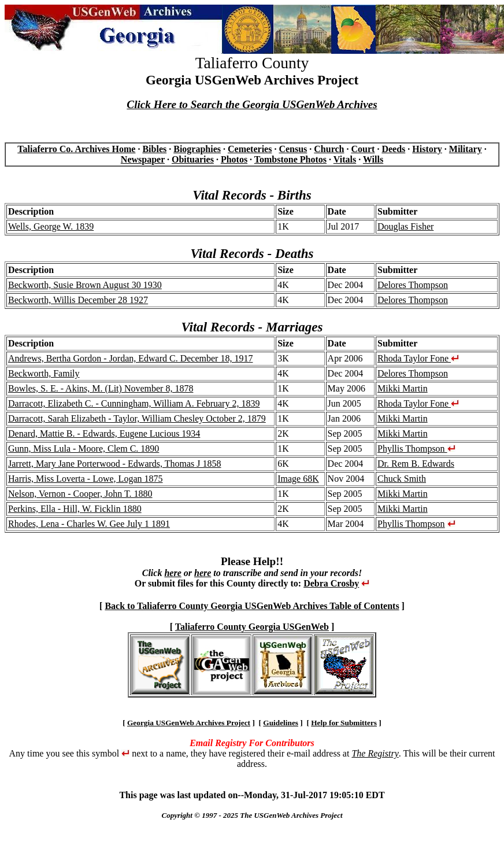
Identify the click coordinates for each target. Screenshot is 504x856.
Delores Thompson (413, 285)
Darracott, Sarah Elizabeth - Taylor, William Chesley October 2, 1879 (137, 418)
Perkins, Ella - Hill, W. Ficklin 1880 (75, 509)
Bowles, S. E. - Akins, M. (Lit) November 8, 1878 (101, 388)
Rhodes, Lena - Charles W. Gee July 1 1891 (89, 524)
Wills (373, 159)
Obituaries (193, 159)
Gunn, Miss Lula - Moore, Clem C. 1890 (84, 449)
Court (363, 149)
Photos (234, 159)
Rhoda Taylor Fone (418, 358)
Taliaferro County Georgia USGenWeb (252, 627)
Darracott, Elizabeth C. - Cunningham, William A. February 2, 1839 (134, 403)
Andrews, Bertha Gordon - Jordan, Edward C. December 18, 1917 (130, 358)
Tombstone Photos (290, 159)
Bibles (154, 149)
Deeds (393, 149)
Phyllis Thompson (416, 449)
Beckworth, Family (44, 373)
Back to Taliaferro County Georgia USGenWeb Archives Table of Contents (252, 606)
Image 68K (298, 479)
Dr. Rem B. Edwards (416, 464)
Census (293, 149)
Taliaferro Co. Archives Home (76, 149)
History (427, 149)
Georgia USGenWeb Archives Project (189, 723)
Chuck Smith (402, 479)
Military (466, 149)
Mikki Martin (403, 388)
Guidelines (281, 723)
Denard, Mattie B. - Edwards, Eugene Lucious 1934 (104, 433)
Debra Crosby (331, 583)
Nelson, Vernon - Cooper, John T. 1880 (80, 494)
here (173, 573)
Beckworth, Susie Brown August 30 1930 (85, 285)
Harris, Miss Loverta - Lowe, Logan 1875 (86, 479)
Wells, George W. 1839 (51, 226)
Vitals (345, 159)
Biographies (197, 149)
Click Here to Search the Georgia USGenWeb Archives (252, 104)
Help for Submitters (344, 723)
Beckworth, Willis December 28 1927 (78, 300)
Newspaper (143, 159)
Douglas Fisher (405, 226)
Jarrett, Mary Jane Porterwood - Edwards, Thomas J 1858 (115, 464)
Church (329, 149)
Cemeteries (250, 149)
